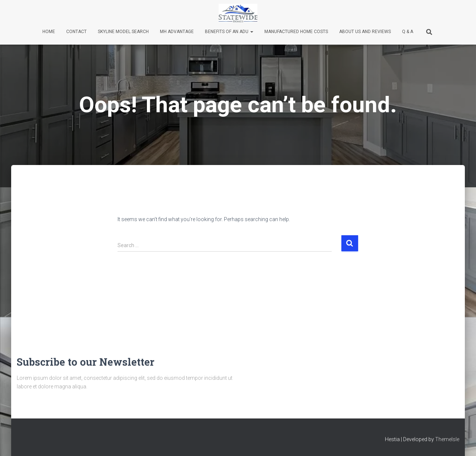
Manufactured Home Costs (296, 32)
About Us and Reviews (365, 32)
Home (49, 32)
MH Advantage (177, 32)
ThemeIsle (447, 439)
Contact (76, 32)
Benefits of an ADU (229, 32)
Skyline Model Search (123, 32)
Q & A (408, 32)
